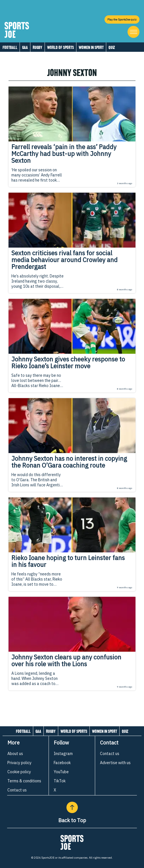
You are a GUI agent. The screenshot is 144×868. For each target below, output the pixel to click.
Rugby (37, 47)
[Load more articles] (72, 703)
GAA (25, 47)
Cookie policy (19, 772)
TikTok (60, 781)
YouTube (61, 772)
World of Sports (60, 47)
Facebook (62, 763)
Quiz (112, 47)
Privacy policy (19, 763)
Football (10, 47)
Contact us (17, 790)
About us (15, 754)
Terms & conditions (24, 781)
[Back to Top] (72, 807)
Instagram (63, 754)
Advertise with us (115, 763)
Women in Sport (91, 47)
